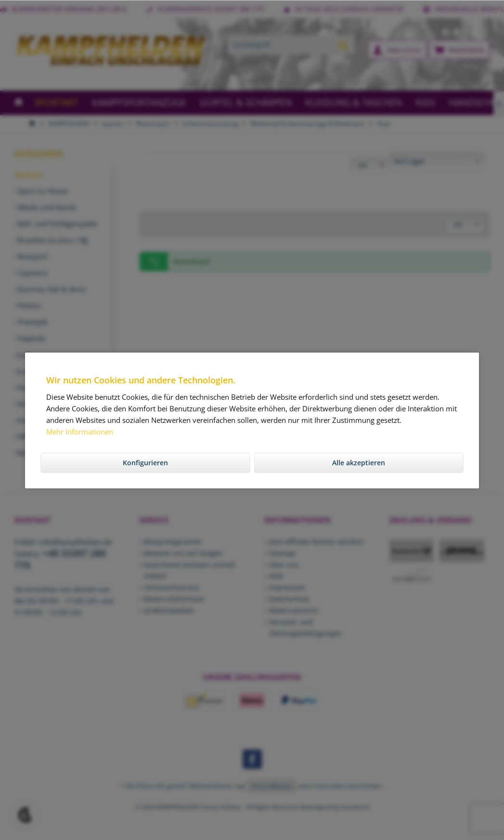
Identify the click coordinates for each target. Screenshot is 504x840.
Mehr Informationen (80, 432)
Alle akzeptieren (359, 463)
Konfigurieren (145, 463)
